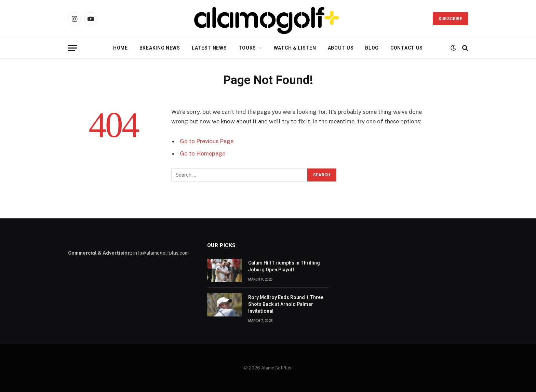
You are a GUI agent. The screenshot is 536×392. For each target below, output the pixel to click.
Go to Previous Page (207, 141)
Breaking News (160, 48)
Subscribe (450, 19)
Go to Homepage (203, 153)
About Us (341, 48)
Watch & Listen (295, 48)
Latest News (209, 48)
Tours (247, 48)
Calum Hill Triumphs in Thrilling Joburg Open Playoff (284, 266)
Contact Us (407, 48)
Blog (372, 48)
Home (120, 48)
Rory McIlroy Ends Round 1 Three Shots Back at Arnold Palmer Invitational (286, 304)
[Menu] (72, 48)
